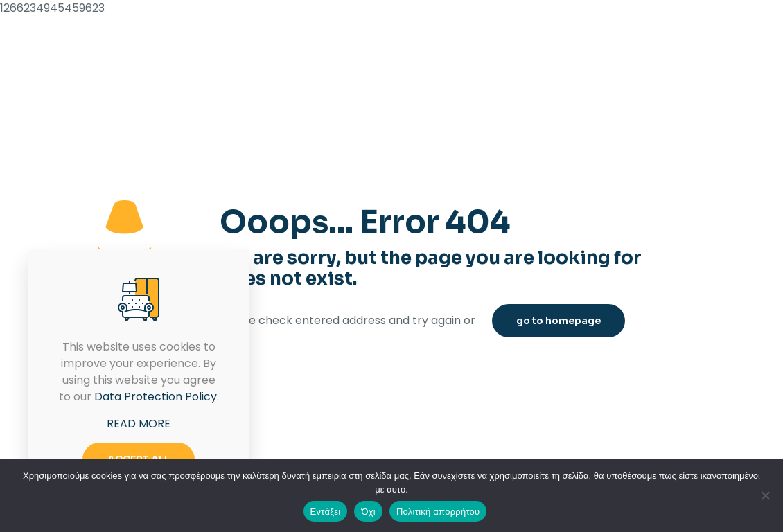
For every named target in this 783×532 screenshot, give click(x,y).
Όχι (368, 512)
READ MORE (139, 424)
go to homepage (558, 321)
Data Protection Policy (156, 397)
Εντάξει (326, 512)
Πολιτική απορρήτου (438, 512)
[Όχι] (766, 495)
